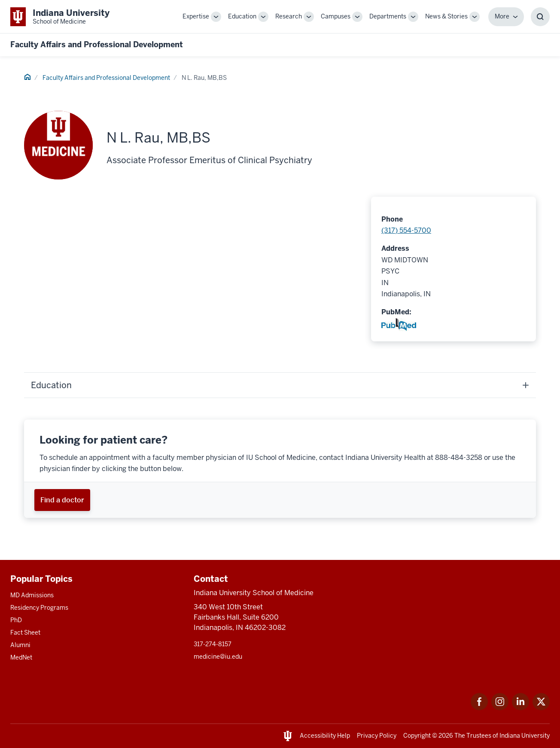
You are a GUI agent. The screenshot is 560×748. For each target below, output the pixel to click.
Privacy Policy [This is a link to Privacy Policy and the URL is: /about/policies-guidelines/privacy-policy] (377, 736)
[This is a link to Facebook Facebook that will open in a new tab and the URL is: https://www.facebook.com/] (479, 708)
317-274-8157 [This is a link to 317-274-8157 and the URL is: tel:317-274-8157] (213, 644)
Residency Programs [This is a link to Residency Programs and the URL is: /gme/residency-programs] (39, 608)
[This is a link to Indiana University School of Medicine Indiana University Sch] (60, 17)
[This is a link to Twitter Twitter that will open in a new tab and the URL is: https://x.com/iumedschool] (541, 708)
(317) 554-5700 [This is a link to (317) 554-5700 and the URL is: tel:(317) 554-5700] (406, 230)
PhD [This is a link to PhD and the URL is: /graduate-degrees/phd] (16, 620)
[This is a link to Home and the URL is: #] (27, 78)
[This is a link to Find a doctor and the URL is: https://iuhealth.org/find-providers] (62, 500)
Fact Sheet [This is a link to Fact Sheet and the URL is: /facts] (25, 632)
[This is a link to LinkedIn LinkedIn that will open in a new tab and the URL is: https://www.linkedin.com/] (520, 708)
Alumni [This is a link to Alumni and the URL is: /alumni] (20, 645)
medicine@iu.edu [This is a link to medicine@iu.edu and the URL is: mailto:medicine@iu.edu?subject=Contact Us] (218, 657)
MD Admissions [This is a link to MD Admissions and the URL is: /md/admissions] (32, 595)
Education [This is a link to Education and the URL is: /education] (242, 16)
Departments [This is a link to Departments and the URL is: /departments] (388, 16)
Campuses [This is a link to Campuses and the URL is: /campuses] (336, 16)
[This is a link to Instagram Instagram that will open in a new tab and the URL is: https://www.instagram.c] (500, 708)
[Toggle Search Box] (540, 17)
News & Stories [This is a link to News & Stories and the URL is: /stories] (446, 16)
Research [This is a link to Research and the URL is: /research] (289, 16)
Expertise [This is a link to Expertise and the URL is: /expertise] (196, 16)
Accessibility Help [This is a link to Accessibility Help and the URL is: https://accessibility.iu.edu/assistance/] (325, 736)
